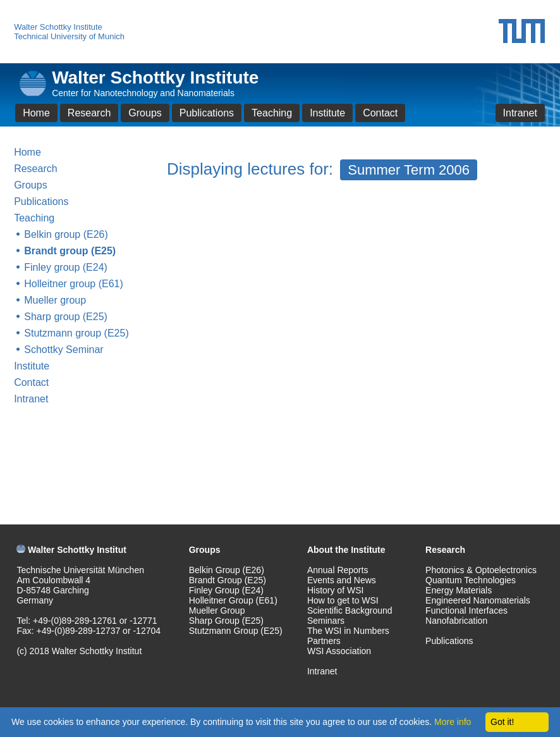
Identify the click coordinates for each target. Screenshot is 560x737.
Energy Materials (459, 590)
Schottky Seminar (64, 350)
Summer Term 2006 (409, 170)
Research (89, 113)
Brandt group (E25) (70, 251)
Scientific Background (350, 610)
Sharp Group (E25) (226, 621)
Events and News (342, 580)
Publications (207, 113)
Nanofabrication (456, 621)
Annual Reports (338, 570)
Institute (327, 113)
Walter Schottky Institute (58, 27)
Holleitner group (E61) (74, 284)
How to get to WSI (343, 600)
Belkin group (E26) (66, 234)
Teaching (272, 113)
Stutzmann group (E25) (76, 333)
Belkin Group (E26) (227, 570)
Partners (324, 641)
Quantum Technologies (471, 580)
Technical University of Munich (69, 36)
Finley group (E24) (66, 267)
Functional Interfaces (466, 610)
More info (453, 722)
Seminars (326, 621)
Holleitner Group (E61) (233, 600)
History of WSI (335, 590)
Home (36, 113)
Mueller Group (217, 610)
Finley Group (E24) (226, 590)
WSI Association (339, 651)
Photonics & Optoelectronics (481, 570)
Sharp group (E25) (66, 317)
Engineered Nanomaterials (478, 600)
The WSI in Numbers (348, 631)
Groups (145, 113)
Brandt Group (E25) (228, 580)
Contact (380, 113)
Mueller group (55, 300)
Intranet (520, 113)
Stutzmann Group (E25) (236, 631)
